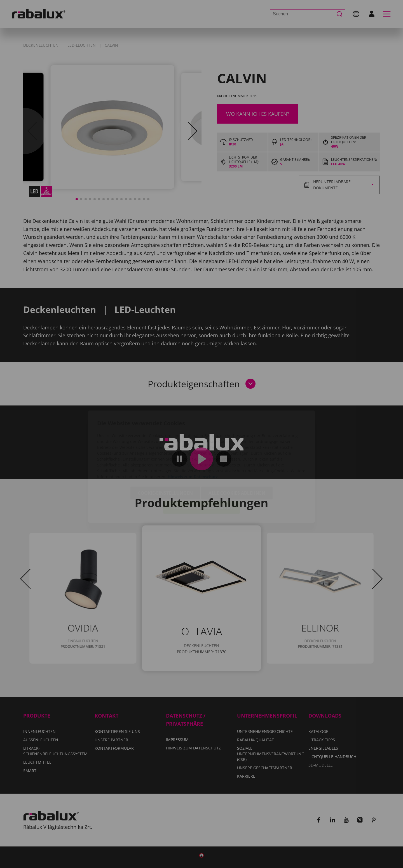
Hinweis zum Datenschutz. (193, 444)
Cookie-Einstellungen (165, 461)
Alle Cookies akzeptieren (201, 475)
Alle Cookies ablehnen (237, 461)
